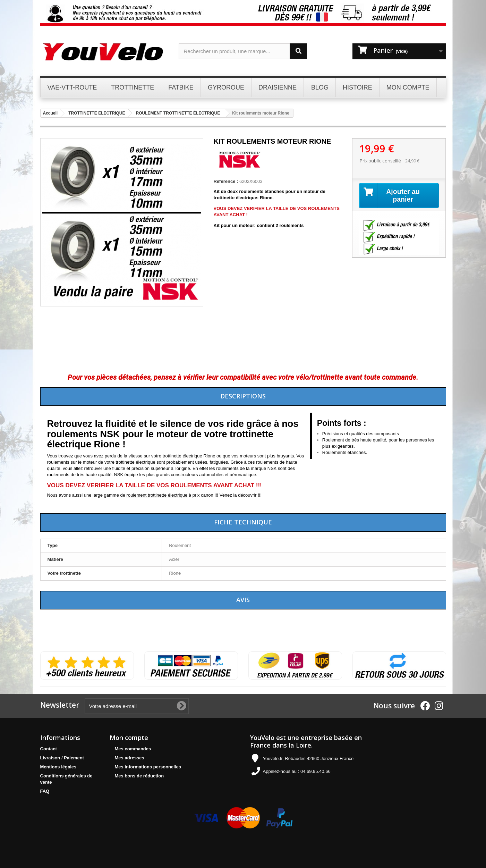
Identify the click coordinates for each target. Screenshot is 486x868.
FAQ (45, 791)
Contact (49, 749)
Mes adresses (130, 758)
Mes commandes (133, 749)
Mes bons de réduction (139, 776)
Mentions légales (58, 767)
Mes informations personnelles (148, 767)
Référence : (226, 181)
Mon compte (129, 738)
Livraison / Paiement (62, 758)
